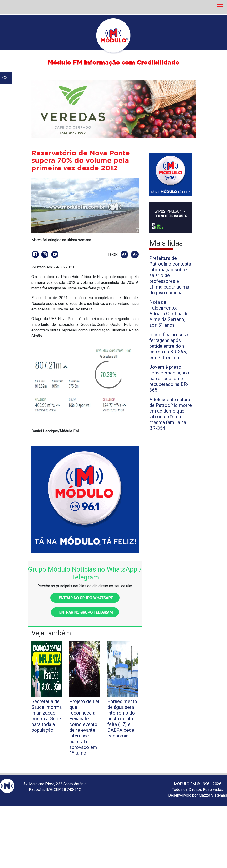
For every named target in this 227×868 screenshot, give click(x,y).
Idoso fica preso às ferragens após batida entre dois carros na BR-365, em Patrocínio (169, 346)
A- (135, 254)
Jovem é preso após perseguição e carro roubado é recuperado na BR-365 (170, 379)
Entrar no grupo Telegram (85, 613)
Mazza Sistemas (213, 795)
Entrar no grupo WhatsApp (85, 598)
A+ (124, 254)
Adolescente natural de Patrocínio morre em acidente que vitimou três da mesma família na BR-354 (171, 414)
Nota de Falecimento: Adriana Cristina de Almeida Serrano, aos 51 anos (169, 314)
